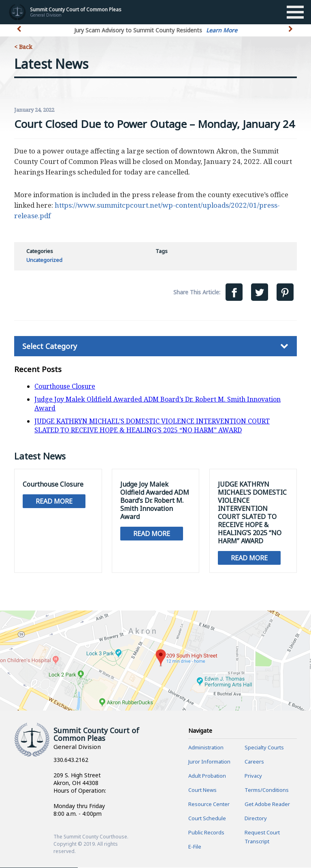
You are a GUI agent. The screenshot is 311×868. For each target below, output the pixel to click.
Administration (206, 748)
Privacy (253, 776)
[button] (291, 34)
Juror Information (209, 762)
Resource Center (209, 804)
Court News (202, 790)
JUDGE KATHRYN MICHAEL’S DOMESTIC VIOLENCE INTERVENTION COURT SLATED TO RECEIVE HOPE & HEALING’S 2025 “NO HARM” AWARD (152, 425)
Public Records (206, 833)
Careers (254, 762)
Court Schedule (207, 819)
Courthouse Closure (65, 386)
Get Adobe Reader (267, 804)
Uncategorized (44, 260)
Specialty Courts (264, 748)
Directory (256, 819)
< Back (23, 47)
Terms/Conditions (267, 790)
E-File (195, 847)
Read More (54, 501)
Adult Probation (207, 776)
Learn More (222, 30)
